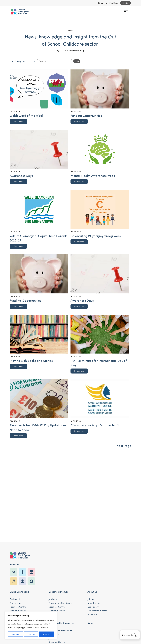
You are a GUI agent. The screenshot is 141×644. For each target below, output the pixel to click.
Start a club (15, 603)
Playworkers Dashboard (60, 603)
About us (92, 592)
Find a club (15, 599)
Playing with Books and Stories (31, 360)
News (90, 623)
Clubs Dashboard (19, 592)
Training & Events (18, 611)
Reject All (31, 634)
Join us (91, 599)
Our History (93, 607)
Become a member (59, 592)
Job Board (53, 599)
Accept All (46, 634)
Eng (111, 3)
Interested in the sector (61, 623)
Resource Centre (18, 607)
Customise (15, 634)
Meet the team (95, 603)
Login (125, 3)
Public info (92, 614)
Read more (18, 121)
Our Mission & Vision (97, 611)
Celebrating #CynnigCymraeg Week (96, 236)
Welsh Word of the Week (27, 115)
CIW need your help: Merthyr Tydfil (95, 425)
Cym (116, 3)
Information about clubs (60, 631)
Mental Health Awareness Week (93, 176)
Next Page (124, 446)
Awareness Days (21, 176)
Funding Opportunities (86, 115)
